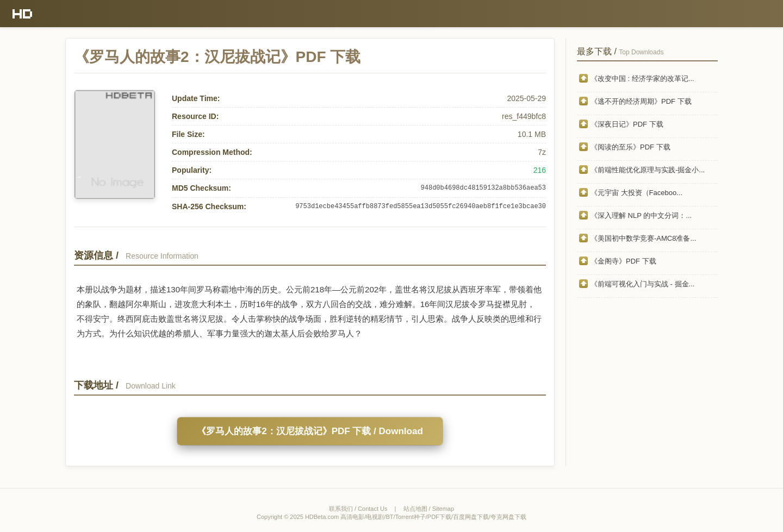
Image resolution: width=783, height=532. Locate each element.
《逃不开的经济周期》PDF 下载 (641, 101)
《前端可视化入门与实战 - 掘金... (642, 284)
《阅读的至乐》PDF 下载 (630, 147)
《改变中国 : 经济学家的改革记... (642, 79)
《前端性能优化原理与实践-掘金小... (648, 170)
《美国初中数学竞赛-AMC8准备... (643, 238)
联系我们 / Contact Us (358, 509)
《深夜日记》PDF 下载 (627, 124)
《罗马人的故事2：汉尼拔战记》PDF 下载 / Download (310, 431)
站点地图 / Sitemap (429, 509)
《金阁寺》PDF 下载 (623, 261)
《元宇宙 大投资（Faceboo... (636, 193)
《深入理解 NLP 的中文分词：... (641, 215)
